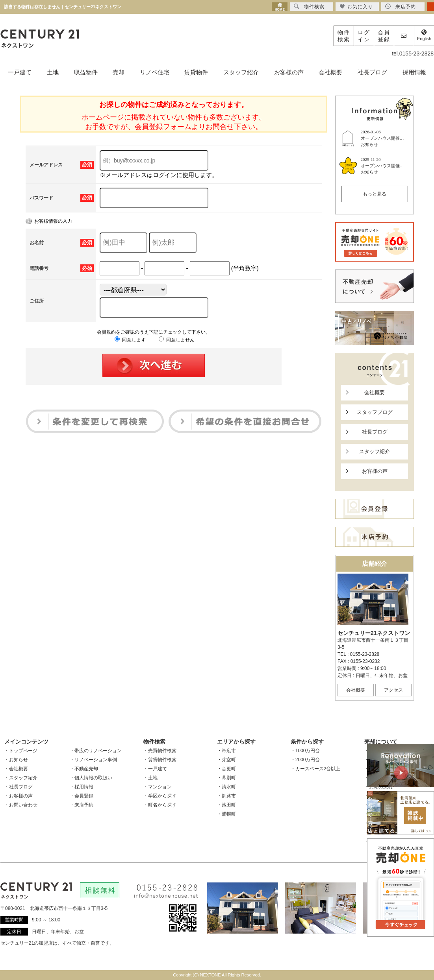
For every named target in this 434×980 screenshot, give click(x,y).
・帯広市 (226, 751)
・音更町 (226, 769)
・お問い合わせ (21, 805)
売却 (119, 72)
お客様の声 (289, 72)
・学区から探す (160, 796)
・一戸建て (155, 769)
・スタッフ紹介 (21, 778)
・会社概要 (16, 769)
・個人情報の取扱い (91, 778)
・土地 (150, 778)
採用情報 (414, 72)
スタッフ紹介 (241, 72)
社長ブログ (372, 72)
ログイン (364, 36)
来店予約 (401, 6)
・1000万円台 (305, 751)
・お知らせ (16, 760)
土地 (53, 72)
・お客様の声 (19, 796)
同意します (130, 340)
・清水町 (226, 787)
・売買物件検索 (160, 751)
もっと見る (375, 194)
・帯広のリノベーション (96, 751)
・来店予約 (82, 805)
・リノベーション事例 (93, 760)
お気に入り (356, 6)
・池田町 (226, 805)
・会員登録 (82, 796)
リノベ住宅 (155, 72)
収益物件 (86, 72)
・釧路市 (226, 796)
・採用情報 (82, 787)
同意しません (177, 340)
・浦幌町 (226, 814)
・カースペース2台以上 (316, 769)
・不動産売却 (84, 769)
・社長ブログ (19, 787)
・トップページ (21, 751)
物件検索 (344, 36)
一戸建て (20, 72)
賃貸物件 (196, 72)
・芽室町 (226, 760)
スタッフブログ (375, 412)
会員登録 (384, 36)
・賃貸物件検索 (160, 760)
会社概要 (330, 72)
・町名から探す (160, 805)
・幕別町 (226, 778)
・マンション (158, 787)
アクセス (393, 690)
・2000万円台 (305, 760)
